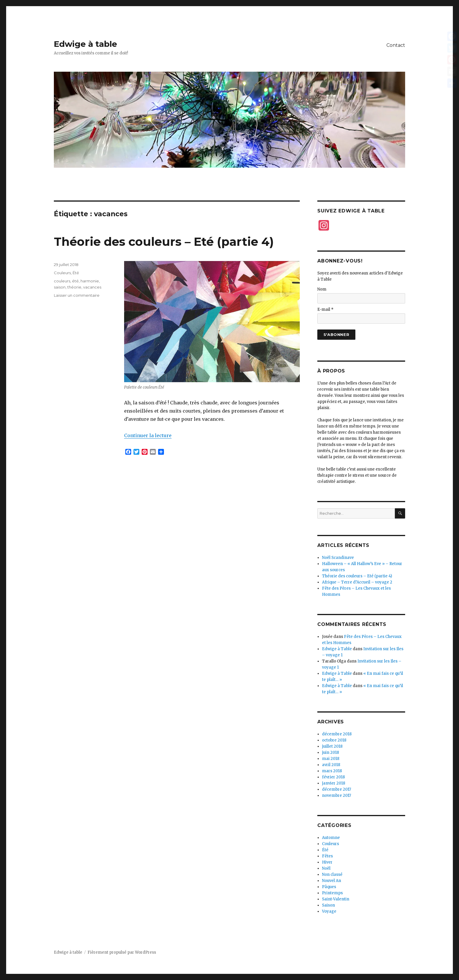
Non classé (332, 875)
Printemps (332, 893)
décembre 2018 (337, 734)
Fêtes (327, 856)
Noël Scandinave (338, 558)
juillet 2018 (332, 746)
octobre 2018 (334, 740)
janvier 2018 (334, 783)
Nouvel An (332, 881)
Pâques (329, 887)
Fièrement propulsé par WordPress (122, 952)
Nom (322, 289)
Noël (326, 868)
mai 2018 (331, 759)
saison (60, 287)
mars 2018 (332, 771)
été (75, 281)
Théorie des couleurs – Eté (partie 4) (164, 242)
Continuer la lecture (148, 435)
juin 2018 (330, 752)
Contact (396, 45)
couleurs (62, 281)
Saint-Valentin (336, 899)
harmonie (90, 281)
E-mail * (325, 309)
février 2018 (333, 777)
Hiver (327, 862)
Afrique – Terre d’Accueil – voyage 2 (357, 582)
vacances (92, 287)
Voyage (329, 911)
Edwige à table (85, 44)
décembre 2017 (336, 789)
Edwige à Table (337, 649)
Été (76, 273)
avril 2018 (331, 765)
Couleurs (62, 273)
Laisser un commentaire (77, 295)
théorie (74, 287)
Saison (328, 905)
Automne (331, 838)
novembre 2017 (336, 796)
